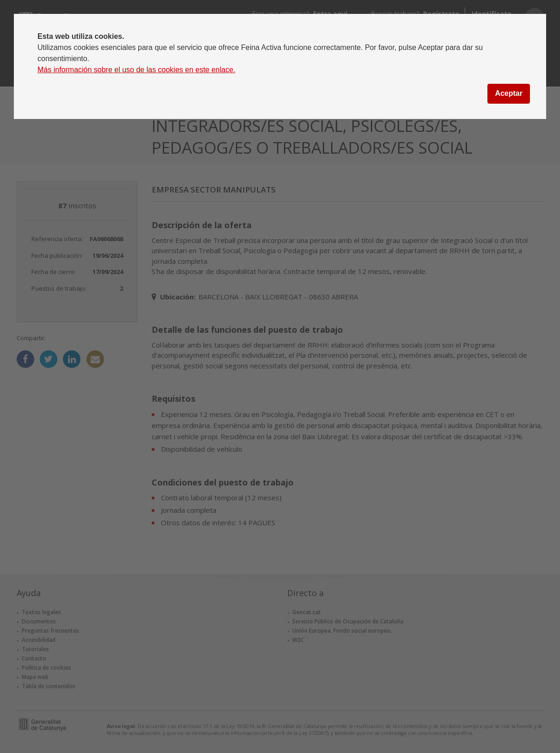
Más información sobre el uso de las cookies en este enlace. (136, 70)
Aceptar (509, 93)
